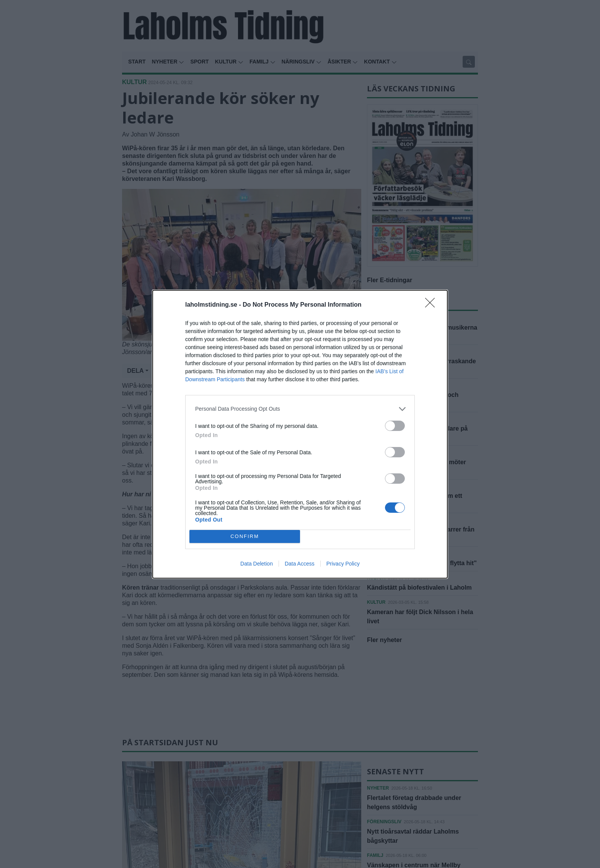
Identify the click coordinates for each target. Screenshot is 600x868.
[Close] (432, 305)
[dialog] (300, 434)
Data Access (300, 564)
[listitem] (300, 409)
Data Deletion (257, 564)
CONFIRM (245, 536)
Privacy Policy (343, 564)
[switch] (395, 426)
